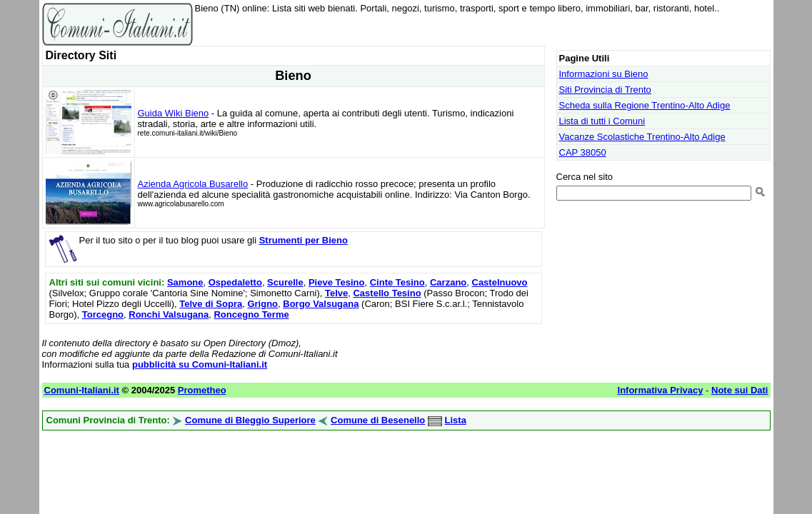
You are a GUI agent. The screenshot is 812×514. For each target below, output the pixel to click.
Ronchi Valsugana (169, 314)
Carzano (448, 282)
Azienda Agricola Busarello (193, 184)
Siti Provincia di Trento (605, 90)
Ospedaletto (235, 282)
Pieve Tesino (337, 282)
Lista (456, 420)
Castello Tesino (387, 293)
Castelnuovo (500, 282)
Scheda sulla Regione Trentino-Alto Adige (645, 105)
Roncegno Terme (251, 314)
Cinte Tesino (397, 282)
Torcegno (103, 314)
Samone (185, 282)
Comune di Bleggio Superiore (250, 420)
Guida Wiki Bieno (174, 113)
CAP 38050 (583, 152)
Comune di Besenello (378, 420)
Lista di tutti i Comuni (602, 121)
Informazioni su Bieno (604, 74)
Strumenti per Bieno (304, 240)
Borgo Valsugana (321, 304)
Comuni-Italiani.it (82, 390)
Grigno (262, 304)
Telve (336, 293)
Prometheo (202, 390)
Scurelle (285, 282)
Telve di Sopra (211, 304)
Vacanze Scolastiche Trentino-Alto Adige (642, 137)
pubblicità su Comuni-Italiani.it (200, 364)
